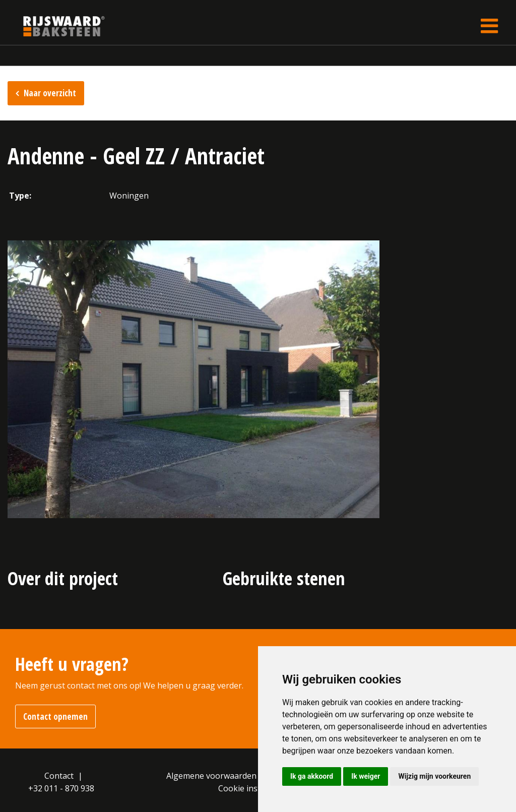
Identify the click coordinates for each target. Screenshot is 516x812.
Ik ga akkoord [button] (312, 776)
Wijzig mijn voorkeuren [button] (434, 776)
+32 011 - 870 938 (61, 788)
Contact (59, 776)
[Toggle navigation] (489, 26)
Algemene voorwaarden (211, 776)
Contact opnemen (55, 716)
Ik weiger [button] (366, 776)
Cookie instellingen (254, 788)
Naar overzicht (50, 93)
